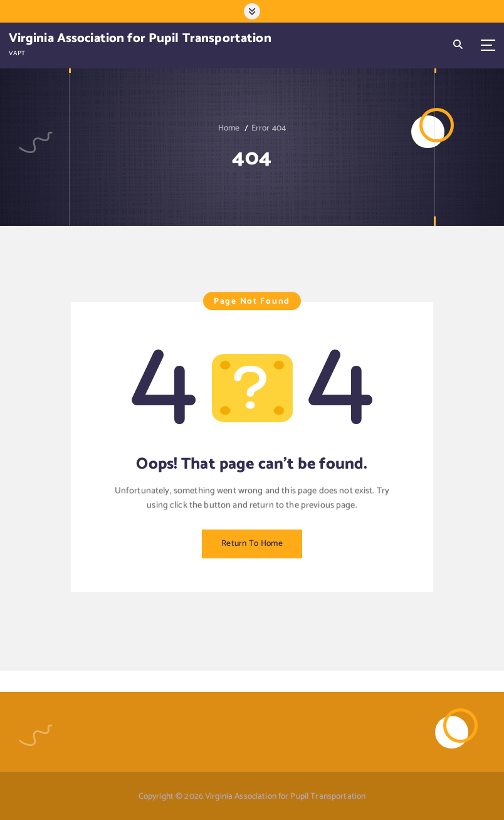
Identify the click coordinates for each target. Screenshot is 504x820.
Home (229, 128)
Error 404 (269, 128)
